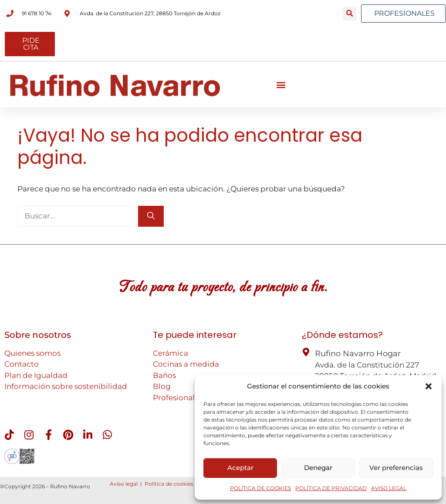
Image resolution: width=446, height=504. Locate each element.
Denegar (318, 468)
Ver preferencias (396, 468)
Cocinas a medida (186, 364)
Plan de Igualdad (36, 375)
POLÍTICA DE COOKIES (260, 488)
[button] (429, 386)
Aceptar (240, 468)
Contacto (22, 364)
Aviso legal (124, 484)
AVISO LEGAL (389, 488)
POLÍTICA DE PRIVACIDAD (331, 488)
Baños (164, 375)
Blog (162, 386)
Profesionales (178, 398)
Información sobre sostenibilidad (66, 386)
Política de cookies (169, 484)
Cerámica (171, 353)
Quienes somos (32, 353)
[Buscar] (151, 216)
